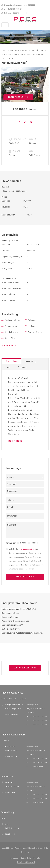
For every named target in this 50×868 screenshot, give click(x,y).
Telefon (34, 543)
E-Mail (23, 543)
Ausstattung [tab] (31, 361)
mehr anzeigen (9, 345)
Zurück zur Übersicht (25, 668)
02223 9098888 (18, 5)
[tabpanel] (25, 410)
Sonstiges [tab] (22, 367)
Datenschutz (26, 858)
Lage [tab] (8, 367)
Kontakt (37, 858)
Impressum (14, 858)
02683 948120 (12, 9)
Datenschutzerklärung (27, 549)
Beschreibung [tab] (12, 361)
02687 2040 (12, 13)
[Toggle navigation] (5, 25)
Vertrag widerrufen (26, 862)
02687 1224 (10, 834)
